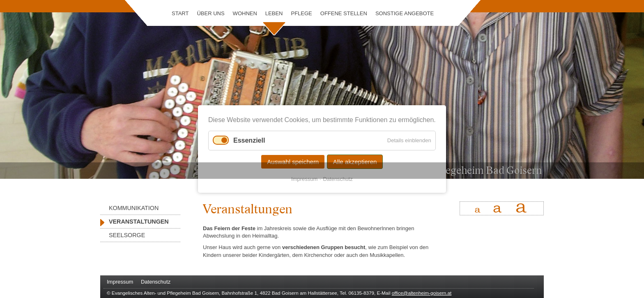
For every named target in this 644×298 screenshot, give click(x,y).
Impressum (304, 179)
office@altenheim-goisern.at (422, 293)
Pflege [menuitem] (301, 13)
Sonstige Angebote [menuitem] (405, 13)
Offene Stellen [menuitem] (344, 13)
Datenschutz (338, 179)
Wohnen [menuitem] (245, 13)
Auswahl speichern (293, 162)
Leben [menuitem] (274, 13)
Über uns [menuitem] (210, 13)
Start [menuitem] (180, 13)
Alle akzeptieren (355, 162)
